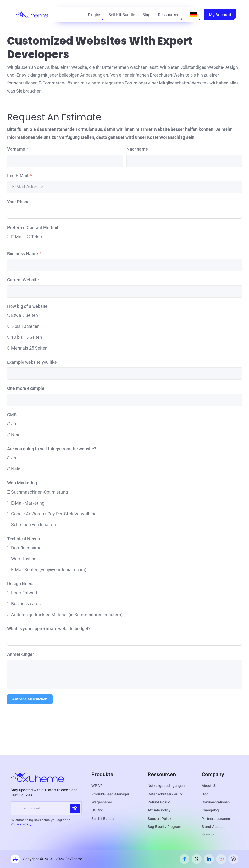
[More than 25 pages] (9, 348)
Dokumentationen (216, 802)
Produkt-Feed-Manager (110, 794)
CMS (12, 415)
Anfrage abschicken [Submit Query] (30, 699)
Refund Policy (159, 802)
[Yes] (9, 424)
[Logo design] (9, 593)
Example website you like (32, 362)
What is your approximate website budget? (49, 629)
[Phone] (28, 236)
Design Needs (21, 584)
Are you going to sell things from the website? (52, 449)
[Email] (9, 236)
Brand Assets (213, 826)
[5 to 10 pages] (9, 326)
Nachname (137, 149)
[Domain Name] (9, 548)
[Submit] (75, 808)
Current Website (23, 280)
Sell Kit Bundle (122, 15)
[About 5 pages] (9, 315)
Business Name (23, 254)
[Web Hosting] (9, 559)
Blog (147, 15)
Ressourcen (169, 15)
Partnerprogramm (216, 818)
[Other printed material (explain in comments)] (9, 614)
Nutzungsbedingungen (166, 786)
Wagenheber (102, 802)
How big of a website (27, 306)
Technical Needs (23, 539)
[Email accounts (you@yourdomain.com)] (9, 570)
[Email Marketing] (9, 503)
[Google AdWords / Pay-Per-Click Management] (9, 514)
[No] (9, 435)
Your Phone (18, 202)
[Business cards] (9, 604)
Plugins (94, 15)
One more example (26, 388)
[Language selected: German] (193, 15)
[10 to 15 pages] (9, 337)
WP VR (97, 786)
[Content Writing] (9, 524)
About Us (209, 786)
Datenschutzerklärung (166, 794)
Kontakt (208, 835)
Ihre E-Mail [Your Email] (18, 175)
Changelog (210, 810)
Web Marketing (22, 483)
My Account (220, 15)
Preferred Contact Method (33, 227)
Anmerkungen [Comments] (21, 654)
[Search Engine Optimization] (9, 492)
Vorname (16, 149)
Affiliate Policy (159, 810)
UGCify (97, 810)
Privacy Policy (21, 824)
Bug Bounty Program (164, 826)
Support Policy (159, 818)
